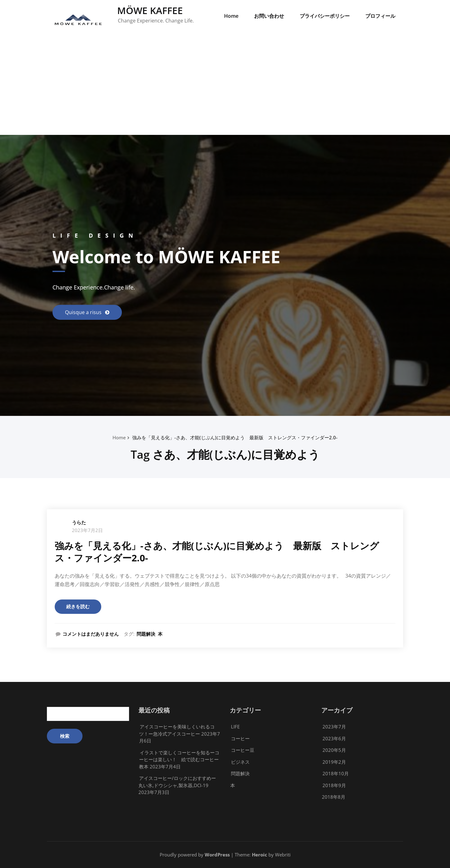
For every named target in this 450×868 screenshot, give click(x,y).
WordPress (217, 855)
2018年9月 (334, 785)
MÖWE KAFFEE (150, 10)
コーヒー (240, 738)
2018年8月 (334, 797)
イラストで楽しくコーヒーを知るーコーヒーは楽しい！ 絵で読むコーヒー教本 (179, 759)
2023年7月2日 (87, 530)
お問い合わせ (269, 16)
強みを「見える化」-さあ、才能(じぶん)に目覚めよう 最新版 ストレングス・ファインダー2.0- (235, 437)
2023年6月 (334, 738)
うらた (79, 522)
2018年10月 (336, 773)
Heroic (260, 855)
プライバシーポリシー (325, 16)
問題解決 (146, 634)
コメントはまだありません (91, 634)
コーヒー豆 (243, 750)
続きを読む (78, 606)
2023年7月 (334, 727)
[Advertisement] (225, 88)
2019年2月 (334, 762)
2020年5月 (334, 750)
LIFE (235, 727)
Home (231, 16)
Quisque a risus (84, 312)
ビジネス (240, 762)
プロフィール (380, 16)
